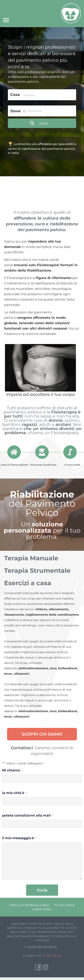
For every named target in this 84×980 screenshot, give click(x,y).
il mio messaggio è (19, 838)
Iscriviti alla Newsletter (42, 946)
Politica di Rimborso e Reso (29, 905)
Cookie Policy (42, 909)
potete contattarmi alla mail (27, 815)
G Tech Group (52, 955)
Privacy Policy (65, 905)
